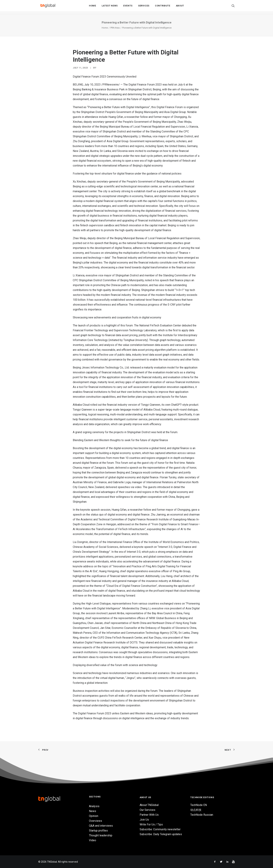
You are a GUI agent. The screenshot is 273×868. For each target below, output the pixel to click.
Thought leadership (101, 835)
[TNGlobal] (48, 7)
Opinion (94, 816)
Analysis (94, 806)
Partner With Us (149, 815)
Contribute (163, 7)
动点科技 (196, 810)
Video (93, 840)
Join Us (144, 820)
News (93, 811)
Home (93, 7)
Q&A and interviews (101, 826)
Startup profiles (98, 831)
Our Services (147, 810)
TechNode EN (199, 805)
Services (144, 7)
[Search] (233, 7)
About (180, 7)
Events (128, 7)
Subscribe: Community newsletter (160, 829)
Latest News (110, 7)
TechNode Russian (202, 815)
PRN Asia (115, 28)
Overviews (95, 821)
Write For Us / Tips (151, 824)
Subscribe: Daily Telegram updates (161, 834)
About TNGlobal (149, 805)
